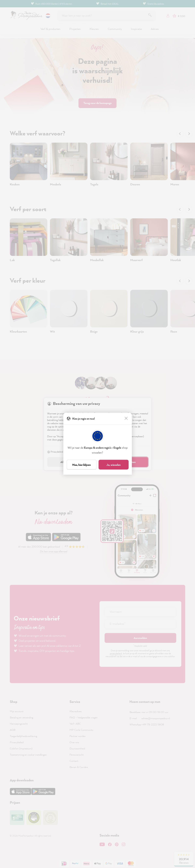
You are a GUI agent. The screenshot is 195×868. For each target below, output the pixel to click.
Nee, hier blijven (82, 465)
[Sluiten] (126, 419)
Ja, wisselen (113, 465)
